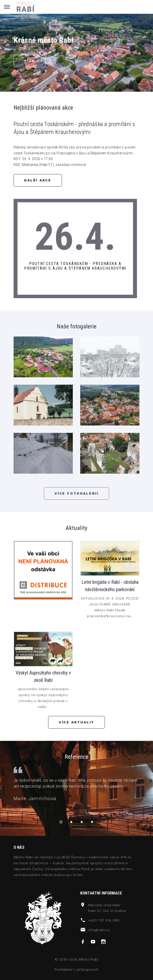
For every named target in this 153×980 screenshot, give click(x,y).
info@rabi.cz (99, 930)
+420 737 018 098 (104, 920)
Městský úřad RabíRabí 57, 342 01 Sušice (107, 908)
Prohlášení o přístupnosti (76, 969)
